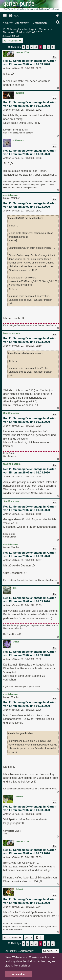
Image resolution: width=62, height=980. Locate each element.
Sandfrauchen (11, 413)
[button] (23, 47)
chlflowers (18, 141)
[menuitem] (14, 16)
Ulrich (16, 642)
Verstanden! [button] (19, 974)
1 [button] (28, 47)
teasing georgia (12, 333)
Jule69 (19, 889)
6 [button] (49, 47)
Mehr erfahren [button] (22, 966)
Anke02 (19, 797)
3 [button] (36, 47)
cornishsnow (10, 195)
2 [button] (32, 47)
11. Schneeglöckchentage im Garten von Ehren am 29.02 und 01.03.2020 (28, 31)
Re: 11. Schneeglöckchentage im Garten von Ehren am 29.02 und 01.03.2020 (30, 63)
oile (15, 588)
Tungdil (20, 93)
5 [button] (44, 47)
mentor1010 (22, 52)
